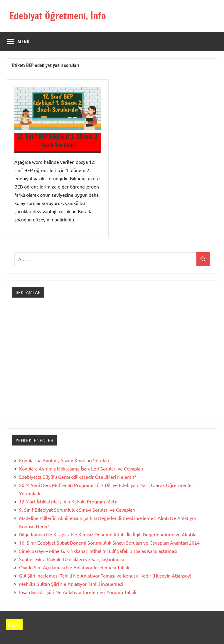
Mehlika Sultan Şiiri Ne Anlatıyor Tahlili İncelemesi (71, 584)
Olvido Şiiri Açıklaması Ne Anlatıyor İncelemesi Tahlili (74, 567)
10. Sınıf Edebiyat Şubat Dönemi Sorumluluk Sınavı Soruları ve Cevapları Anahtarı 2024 (109, 543)
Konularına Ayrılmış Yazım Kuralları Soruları (64, 460)
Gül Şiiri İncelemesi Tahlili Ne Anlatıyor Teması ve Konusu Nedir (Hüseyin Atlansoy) (105, 575)
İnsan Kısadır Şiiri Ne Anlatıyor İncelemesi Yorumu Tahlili (78, 592)
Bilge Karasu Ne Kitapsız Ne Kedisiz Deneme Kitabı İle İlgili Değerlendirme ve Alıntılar (109, 534)
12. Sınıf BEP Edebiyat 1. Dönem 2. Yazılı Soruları (58, 141)
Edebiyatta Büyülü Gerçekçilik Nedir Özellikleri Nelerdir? (78, 477)
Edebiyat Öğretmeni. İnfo (58, 16)
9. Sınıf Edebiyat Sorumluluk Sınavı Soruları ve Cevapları (77, 510)
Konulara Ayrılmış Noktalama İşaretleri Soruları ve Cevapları (81, 468)
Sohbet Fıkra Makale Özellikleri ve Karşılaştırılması (71, 559)
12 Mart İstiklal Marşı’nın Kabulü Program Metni (69, 501)
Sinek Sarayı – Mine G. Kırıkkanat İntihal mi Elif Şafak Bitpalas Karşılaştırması (98, 551)
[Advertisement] (112, 365)
